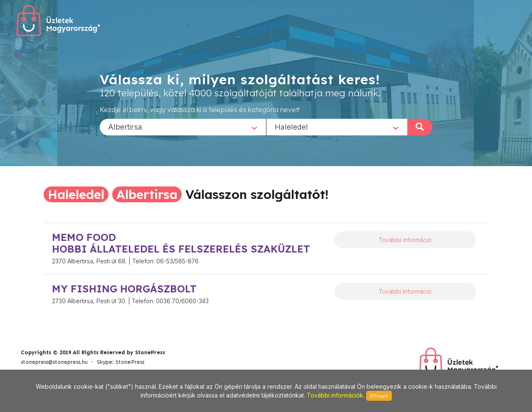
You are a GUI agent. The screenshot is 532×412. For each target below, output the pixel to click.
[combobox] (183, 127)
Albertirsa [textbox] (125, 126)
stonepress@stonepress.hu (54, 362)
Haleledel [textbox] (291, 126)
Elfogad (379, 396)
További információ (405, 240)
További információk (335, 395)
